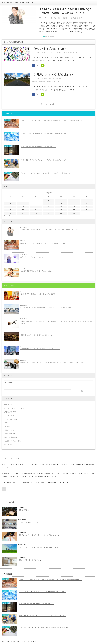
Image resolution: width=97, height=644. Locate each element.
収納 (7, 426)
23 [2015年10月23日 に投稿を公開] (61, 209)
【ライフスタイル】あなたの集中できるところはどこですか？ (40, 534)
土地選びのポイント (53, 81)
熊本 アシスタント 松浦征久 (59, 17)
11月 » (10, 215)
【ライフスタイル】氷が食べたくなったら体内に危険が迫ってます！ (44, 133)
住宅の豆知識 (70, 52)
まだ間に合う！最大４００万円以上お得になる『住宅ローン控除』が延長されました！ (66, 11)
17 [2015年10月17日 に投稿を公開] (74, 206)
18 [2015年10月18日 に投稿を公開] (87, 206)
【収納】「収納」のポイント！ (29, 522)
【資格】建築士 (24, 509)
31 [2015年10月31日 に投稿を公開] (74, 212)
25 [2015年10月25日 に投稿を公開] (87, 209)
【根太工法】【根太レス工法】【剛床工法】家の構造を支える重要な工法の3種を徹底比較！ (52, 120)
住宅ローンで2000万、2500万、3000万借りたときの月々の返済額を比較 (46, 172)
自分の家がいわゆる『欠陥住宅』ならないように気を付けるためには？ (45, 243)
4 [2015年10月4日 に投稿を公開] (87, 199)
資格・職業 (9, 433)
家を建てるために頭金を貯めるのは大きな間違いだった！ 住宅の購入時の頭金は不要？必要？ (52, 362)
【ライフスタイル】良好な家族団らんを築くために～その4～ (39, 547)
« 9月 (6, 215)
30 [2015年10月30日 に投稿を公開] (61, 212)
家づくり (78, 52)
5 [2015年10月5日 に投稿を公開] (10, 203)
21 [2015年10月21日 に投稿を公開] (36, 209)
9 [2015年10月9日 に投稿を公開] (61, 203)
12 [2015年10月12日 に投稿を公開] (10, 206)
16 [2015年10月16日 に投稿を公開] (61, 206)
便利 (7, 422)
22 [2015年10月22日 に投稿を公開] (48, 209)
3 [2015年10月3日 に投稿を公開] (74, 199)
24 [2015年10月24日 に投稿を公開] (74, 209)
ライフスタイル (10, 418)
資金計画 (75, 17)
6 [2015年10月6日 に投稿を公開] (23, 203)
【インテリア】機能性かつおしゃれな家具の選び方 (38, 293)
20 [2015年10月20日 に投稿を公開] (23, 209)
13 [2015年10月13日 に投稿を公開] (23, 206)
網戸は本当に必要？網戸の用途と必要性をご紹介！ (38, 146)
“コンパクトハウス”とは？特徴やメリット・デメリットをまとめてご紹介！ (46, 307)
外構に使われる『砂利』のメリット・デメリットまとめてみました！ (44, 159)
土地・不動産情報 (40, 81)
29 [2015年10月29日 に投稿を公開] (48, 212)
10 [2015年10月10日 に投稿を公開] (74, 203)
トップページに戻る (49, 103)
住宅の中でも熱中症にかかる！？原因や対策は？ (37, 270)
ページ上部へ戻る (94, 641)
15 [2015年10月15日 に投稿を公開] (48, 206)
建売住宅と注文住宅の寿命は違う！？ (33, 256)
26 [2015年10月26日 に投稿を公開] (10, 212)
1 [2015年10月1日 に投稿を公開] (48, 199)
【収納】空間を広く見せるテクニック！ (32, 559)
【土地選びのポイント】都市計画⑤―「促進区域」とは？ (40, 348)
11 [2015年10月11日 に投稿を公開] (87, 203)
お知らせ (7, 404)
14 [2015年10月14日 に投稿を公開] (36, 206)
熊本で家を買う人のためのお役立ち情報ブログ (18, 3)
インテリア (9, 415)
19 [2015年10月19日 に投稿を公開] (10, 209)
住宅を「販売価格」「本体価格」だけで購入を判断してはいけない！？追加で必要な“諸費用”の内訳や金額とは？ (56, 322)
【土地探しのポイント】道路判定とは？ (53, 74)
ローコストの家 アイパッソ (12, 408)
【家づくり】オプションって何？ (50, 48)
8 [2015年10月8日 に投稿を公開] (48, 203)
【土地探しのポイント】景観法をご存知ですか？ (37, 334)
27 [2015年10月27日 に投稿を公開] (23, 212)
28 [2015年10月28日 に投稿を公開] (36, 212)
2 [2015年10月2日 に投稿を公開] (61, 199)
